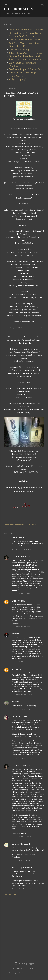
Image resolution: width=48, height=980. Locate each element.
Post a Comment (11, 895)
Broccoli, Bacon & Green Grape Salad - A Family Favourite (25, 35)
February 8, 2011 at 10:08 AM (22, 627)
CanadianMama (19, 844)
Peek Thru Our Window (19, 9)
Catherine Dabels (19, 716)
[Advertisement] (24, 926)
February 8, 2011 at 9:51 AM (22, 549)
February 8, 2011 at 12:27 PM (22, 695)
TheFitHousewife (19, 557)
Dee (14, 669)
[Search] (42, 4)
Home (7, 14)
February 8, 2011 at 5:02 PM (22, 837)
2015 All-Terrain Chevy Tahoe (24, 39)
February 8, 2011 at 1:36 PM (22, 709)
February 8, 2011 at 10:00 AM (23, 594)
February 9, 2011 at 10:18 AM (22, 889)
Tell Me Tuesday (31, 525)
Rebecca (16, 537)
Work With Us (19, 14)
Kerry (14, 634)
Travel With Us (17, 76)
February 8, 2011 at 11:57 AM (22, 662)
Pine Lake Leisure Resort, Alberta (26, 30)
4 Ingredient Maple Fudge (22, 73)
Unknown (16, 601)
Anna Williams (31, 969)
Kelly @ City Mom (20, 868)
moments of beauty (17, 525)
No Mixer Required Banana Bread (26, 69)
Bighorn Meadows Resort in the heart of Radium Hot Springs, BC (26, 58)
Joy (13, 702)
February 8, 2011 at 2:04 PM (22, 758)
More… (32, 14)
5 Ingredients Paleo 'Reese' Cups (26, 53)
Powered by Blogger (24, 964)
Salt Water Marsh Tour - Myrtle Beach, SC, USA (25, 44)
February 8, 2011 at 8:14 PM (22, 861)
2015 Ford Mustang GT (21, 49)
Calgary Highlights (19, 79)
